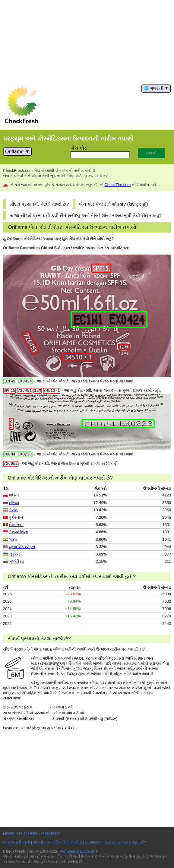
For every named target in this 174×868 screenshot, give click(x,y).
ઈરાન (13, 510)
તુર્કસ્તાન (16, 517)
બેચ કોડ (79, 148)
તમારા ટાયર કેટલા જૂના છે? (124, 842)
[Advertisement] (87, 42)
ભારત (13, 539)
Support (92, 842)
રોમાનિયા (16, 525)
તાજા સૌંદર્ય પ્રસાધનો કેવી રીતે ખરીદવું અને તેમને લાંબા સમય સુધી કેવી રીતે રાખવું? (85, 215)
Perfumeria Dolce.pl (77, 851)
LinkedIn (10, 833)
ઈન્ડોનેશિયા (18, 532)
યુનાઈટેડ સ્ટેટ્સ (22, 547)
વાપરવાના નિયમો (17, 842)
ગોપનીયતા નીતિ (46, 842)
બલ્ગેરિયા (16, 561)
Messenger (51, 833)
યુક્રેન (14, 554)
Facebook (30, 833)
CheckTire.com (117, 185)
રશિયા (14, 503)
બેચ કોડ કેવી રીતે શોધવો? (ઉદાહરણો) (114, 204)
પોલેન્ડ (14, 495)
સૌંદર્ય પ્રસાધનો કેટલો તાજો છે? (39, 204)
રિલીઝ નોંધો (72, 842)
